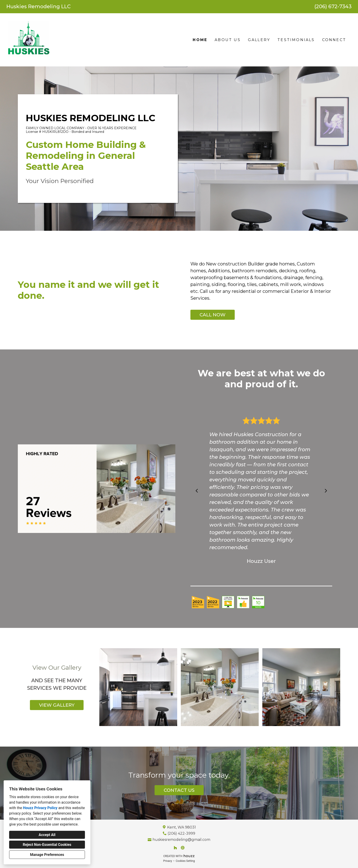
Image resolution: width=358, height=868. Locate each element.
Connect (334, 40)
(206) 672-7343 (333, 7)
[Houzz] (175, 848)
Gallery (259, 40)
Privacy (168, 861)
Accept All (47, 835)
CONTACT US (179, 790)
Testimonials (296, 40)
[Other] (183, 848)
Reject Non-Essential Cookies (47, 845)
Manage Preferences (47, 855)
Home (200, 40)
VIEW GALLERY (57, 705)
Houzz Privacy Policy (40, 808)
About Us (228, 40)
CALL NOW (213, 315)
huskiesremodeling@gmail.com (181, 840)
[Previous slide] (197, 491)
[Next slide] (326, 491)
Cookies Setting (185, 861)
